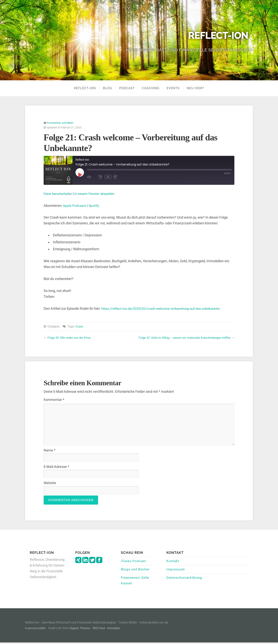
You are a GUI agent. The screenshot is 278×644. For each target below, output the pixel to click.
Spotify (95, 205)
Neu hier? (195, 88)
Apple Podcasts (75, 205)
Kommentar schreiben (60, 123)
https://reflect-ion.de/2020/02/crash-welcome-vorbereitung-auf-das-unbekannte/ (163, 308)
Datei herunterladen (59, 193)
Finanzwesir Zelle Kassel (136, 582)
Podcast (127, 88)
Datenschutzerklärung (185, 579)
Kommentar (54, 400)
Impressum (176, 570)
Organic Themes (81, 630)
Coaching (151, 88)
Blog (107, 88)
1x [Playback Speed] (108, 177)
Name (50, 450)
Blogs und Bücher (136, 570)
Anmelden (117, 630)
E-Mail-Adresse (56, 467)
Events (173, 88)
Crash (79, 326)
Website (50, 483)
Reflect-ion (216, 36)
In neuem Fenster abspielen (98, 193)
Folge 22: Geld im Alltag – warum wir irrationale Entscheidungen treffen (182, 337)
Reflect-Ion (85, 88)
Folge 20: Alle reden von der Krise (70, 337)
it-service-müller (36, 630)
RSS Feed (101, 630)
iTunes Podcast (134, 561)
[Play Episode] (80, 175)
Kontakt (173, 561)
